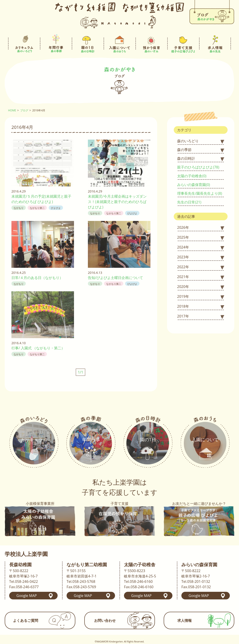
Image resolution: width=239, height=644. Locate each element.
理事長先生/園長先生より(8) (200, 193)
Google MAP (27, 596)
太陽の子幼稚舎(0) (192, 176)
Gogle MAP (83, 596)
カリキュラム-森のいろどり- (24, 43)
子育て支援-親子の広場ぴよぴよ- (183, 43)
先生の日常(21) (189, 202)
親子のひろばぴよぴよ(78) (198, 167)
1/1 (80, 372)
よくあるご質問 (26, 620)
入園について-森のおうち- (119, 43)
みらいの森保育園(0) (194, 185)
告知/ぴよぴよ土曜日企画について (115, 278)
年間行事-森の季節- (56, 43)
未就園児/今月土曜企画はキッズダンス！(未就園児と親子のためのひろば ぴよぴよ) (117, 202)
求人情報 (185, 620)
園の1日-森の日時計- (88, 43)
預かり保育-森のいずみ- (151, 43)
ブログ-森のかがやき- (212, 13)
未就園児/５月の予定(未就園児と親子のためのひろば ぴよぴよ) (41, 199)
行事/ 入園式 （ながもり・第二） (38, 348)
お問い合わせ (105, 620)
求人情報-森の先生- (215, 43)
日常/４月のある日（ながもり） (37, 278)
